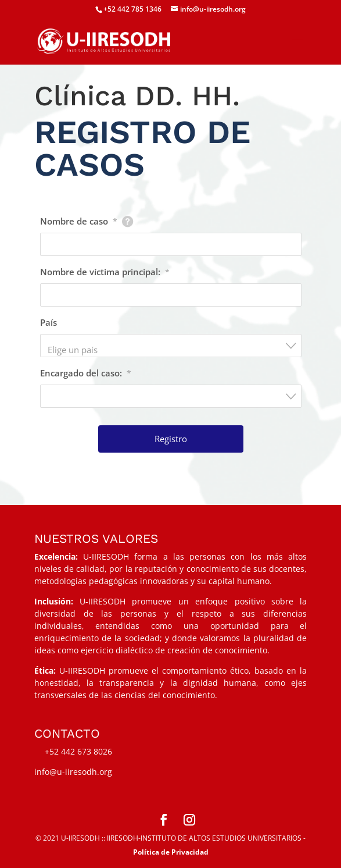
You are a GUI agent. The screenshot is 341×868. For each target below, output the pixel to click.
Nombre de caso (79, 221)
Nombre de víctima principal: (105, 272)
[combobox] (171, 346)
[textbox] (174, 350)
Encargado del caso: (86, 373)
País (49, 322)
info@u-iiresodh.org (73, 772)
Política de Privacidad (171, 852)
